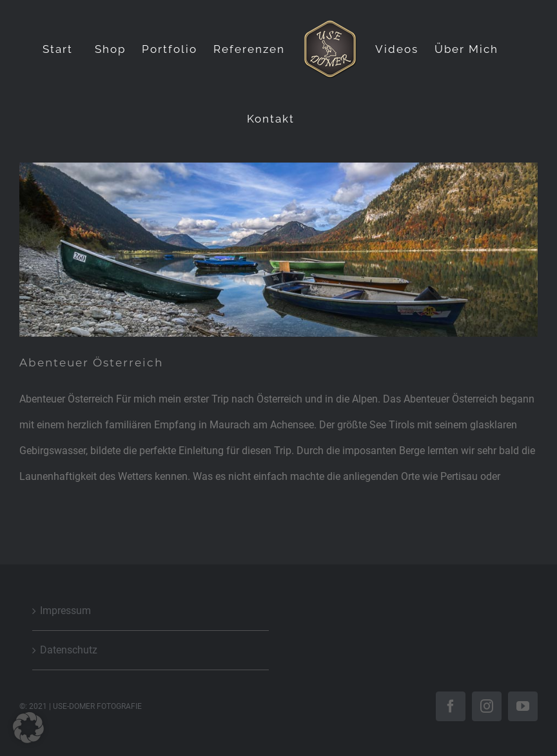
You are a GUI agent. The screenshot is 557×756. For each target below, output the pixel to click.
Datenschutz (69, 650)
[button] (28, 728)
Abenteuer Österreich (91, 363)
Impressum (65, 611)
